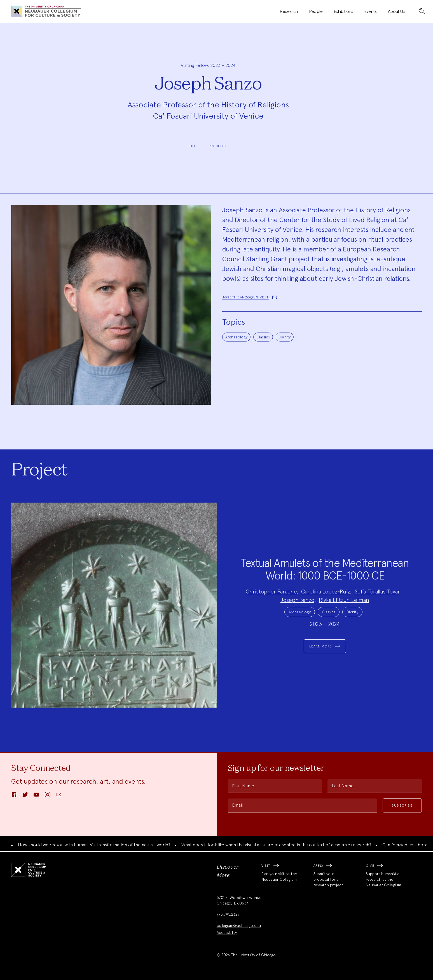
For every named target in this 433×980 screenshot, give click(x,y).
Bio (192, 146)
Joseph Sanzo (297, 600)
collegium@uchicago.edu (239, 925)
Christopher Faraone (271, 592)
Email (237, 805)
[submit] (422, 11)
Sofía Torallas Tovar (377, 592)
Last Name (343, 786)
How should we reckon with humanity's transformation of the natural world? (94, 845)
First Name (243, 786)
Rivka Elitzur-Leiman (344, 600)
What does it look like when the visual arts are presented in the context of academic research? (276, 845)
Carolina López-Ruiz (326, 592)
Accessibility (227, 932)
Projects (218, 146)
